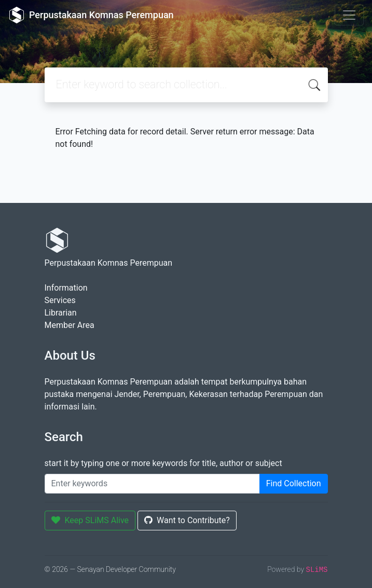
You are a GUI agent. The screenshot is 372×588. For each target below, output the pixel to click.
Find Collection (294, 483)
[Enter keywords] (152, 484)
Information (66, 288)
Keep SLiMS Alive (90, 520)
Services (60, 300)
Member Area (70, 325)
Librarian (61, 313)
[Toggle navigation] (349, 15)
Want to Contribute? (187, 520)
